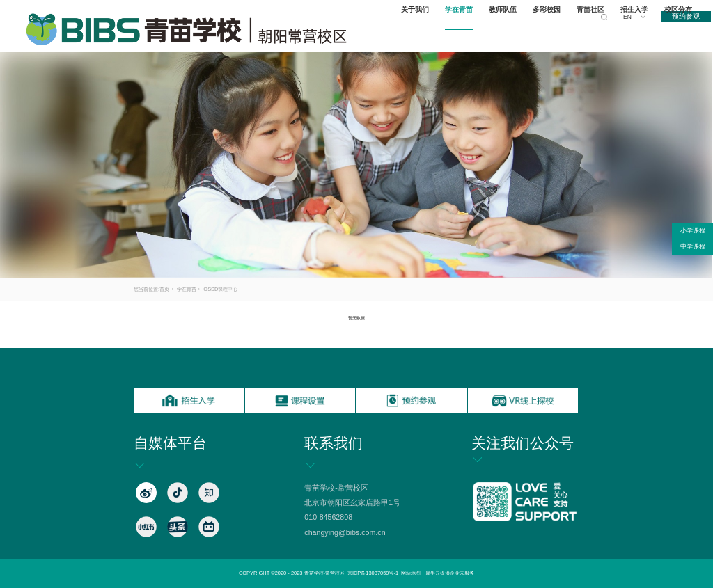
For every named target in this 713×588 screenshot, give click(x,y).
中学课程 (693, 246)
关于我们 (418, 32)
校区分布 (680, 32)
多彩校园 (549, 32)
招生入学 (636, 32)
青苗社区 (593, 32)
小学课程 (693, 230)
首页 (164, 289)
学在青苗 (462, 32)
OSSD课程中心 (220, 289)
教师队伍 (506, 32)
